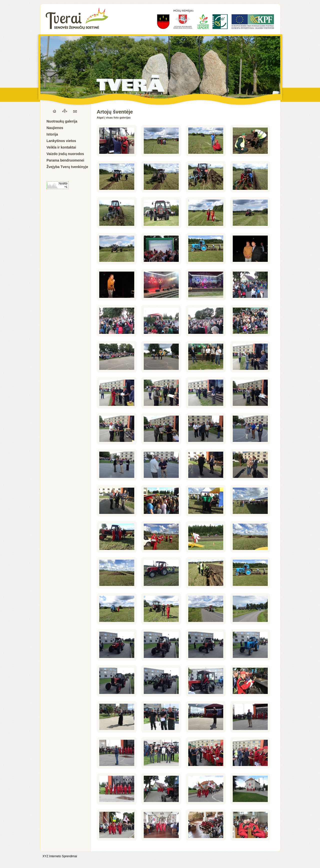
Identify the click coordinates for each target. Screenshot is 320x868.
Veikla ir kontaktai (61, 147)
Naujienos (55, 128)
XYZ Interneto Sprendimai (60, 856)
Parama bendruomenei (65, 160)
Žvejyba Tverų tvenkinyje (67, 167)
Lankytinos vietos (61, 141)
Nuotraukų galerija (62, 121)
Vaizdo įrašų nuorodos (65, 154)
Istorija (52, 134)
